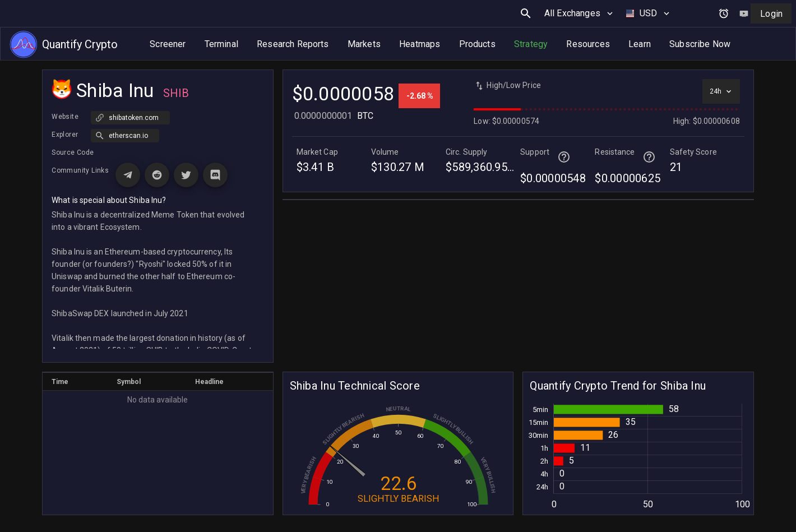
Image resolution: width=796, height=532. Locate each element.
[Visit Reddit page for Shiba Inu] (157, 175)
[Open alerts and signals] (724, 13)
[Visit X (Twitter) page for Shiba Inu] (186, 175)
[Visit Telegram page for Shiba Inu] (128, 175)
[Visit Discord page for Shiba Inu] (215, 175)
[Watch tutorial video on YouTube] (744, 13)
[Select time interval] (721, 91)
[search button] (526, 13)
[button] (125, 136)
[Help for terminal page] (564, 157)
